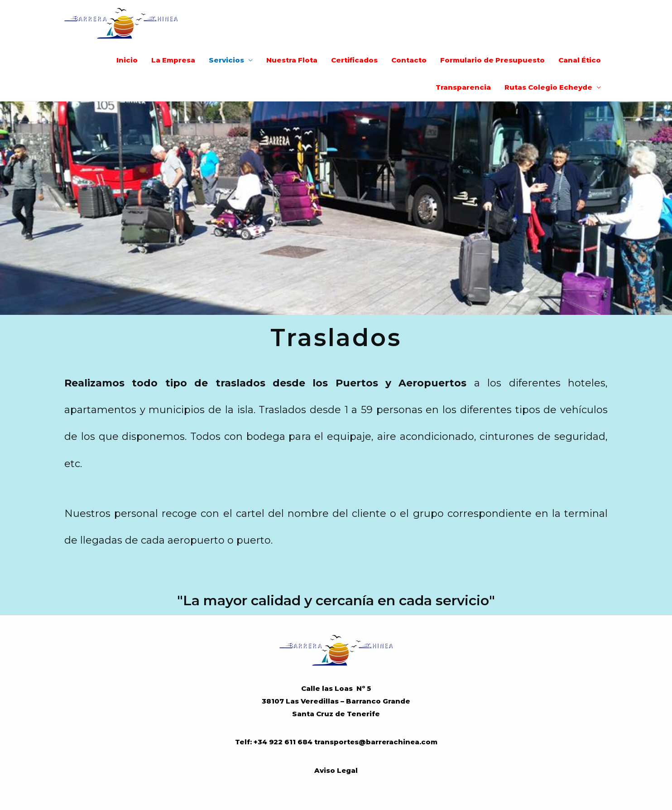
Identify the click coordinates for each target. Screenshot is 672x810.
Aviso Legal (336, 770)
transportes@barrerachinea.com (376, 742)
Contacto (409, 60)
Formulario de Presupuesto (492, 60)
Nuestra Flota (292, 60)
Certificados (354, 60)
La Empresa (173, 60)
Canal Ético (580, 60)
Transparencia (463, 87)
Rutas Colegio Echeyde (548, 87)
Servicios (226, 60)
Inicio (127, 60)
